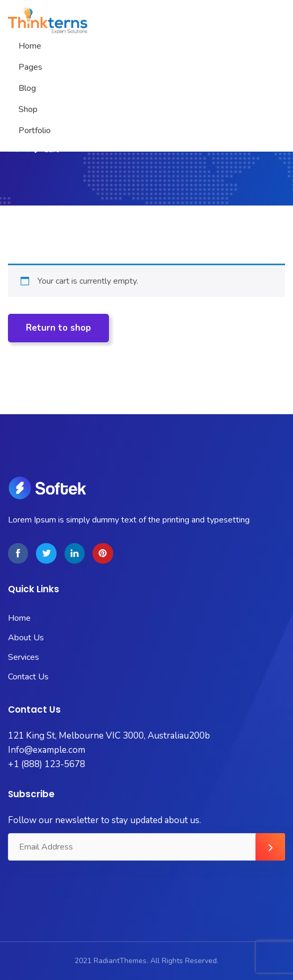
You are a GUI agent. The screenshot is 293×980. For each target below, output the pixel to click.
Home (30, 46)
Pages (30, 67)
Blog (27, 88)
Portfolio (35, 130)
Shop (28, 109)
